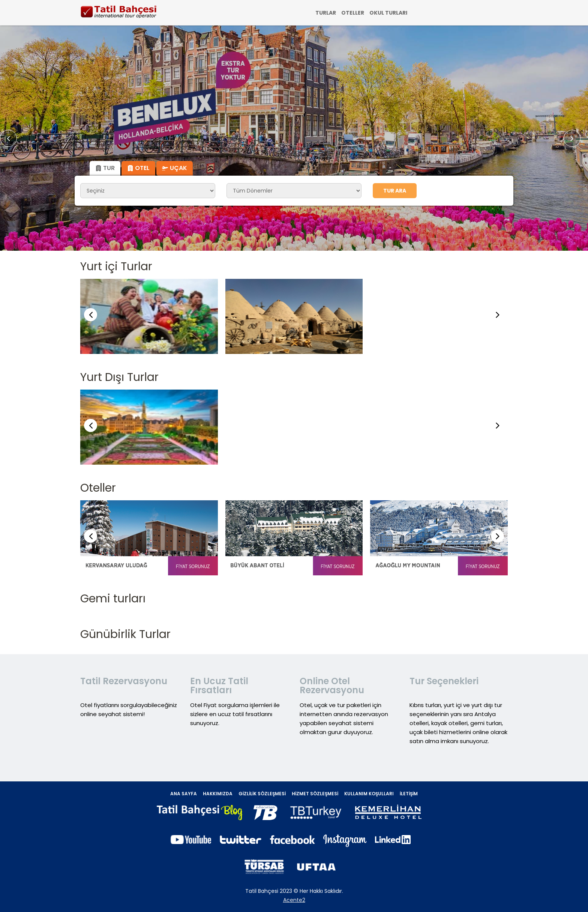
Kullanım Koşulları (369, 794)
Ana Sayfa (184, 794)
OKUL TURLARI (388, 13)
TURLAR (326, 13)
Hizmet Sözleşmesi (315, 794)
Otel (138, 168)
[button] (497, 315)
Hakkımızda (218, 794)
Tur (105, 168)
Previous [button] (13, 138)
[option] (294, 138)
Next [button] (576, 138)
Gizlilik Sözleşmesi (262, 794)
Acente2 (294, 900)
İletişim (409, 794)
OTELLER (353, 13)
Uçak (175, 168)
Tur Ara (395, 191)
